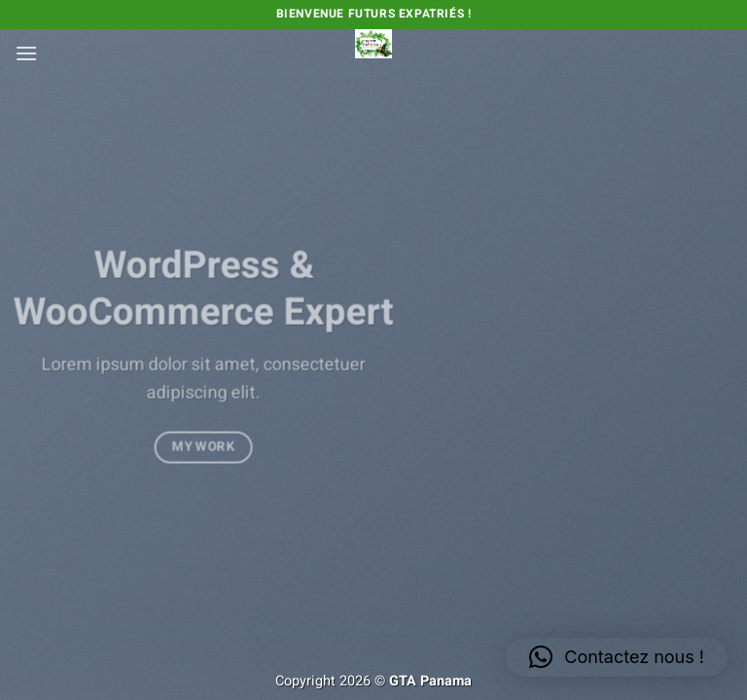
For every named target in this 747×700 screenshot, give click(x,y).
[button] (26, 53)
